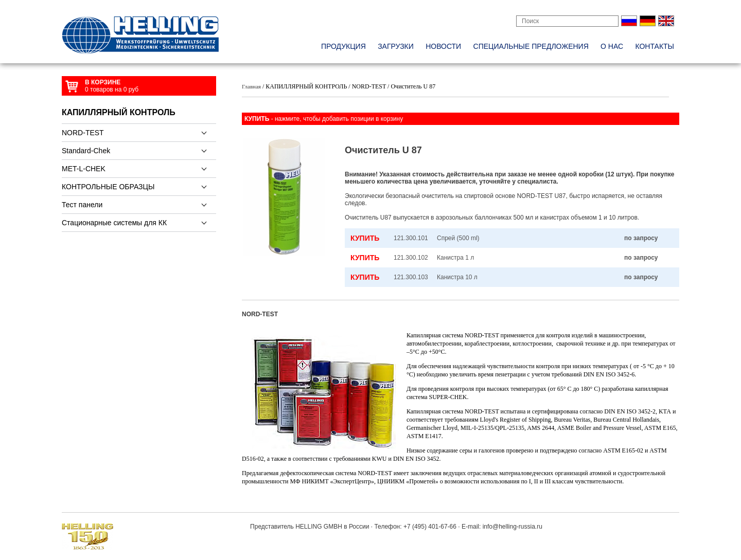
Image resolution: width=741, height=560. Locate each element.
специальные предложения (531, 46)
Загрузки (396, 46)
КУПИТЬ (365, 238)
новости (443, 46)
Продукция (343, 46)
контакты (655, 46)
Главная (251, 86)
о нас (612, 46)
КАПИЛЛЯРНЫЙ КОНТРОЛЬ (119, 112)
